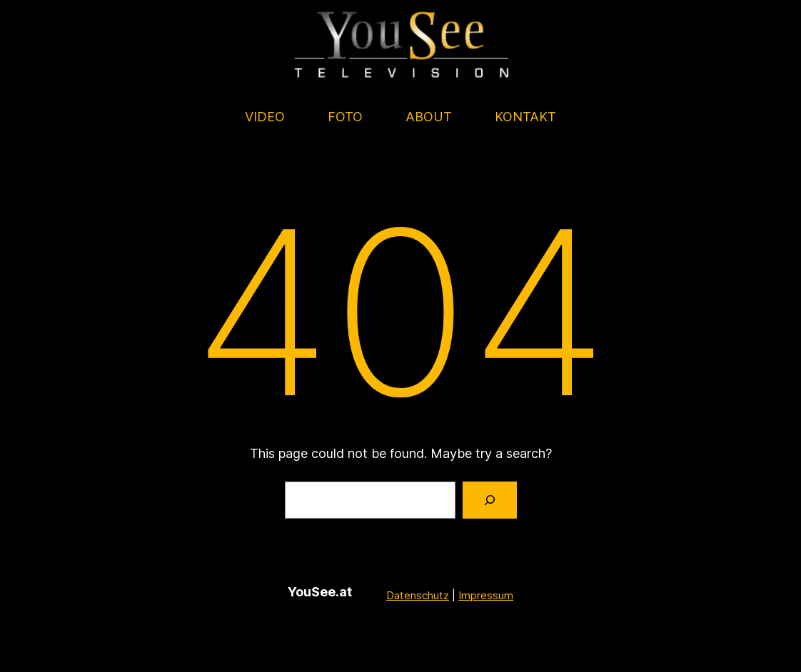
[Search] (490, 500)
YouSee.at (320, 592)
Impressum (486, 595)
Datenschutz (418, 595)
